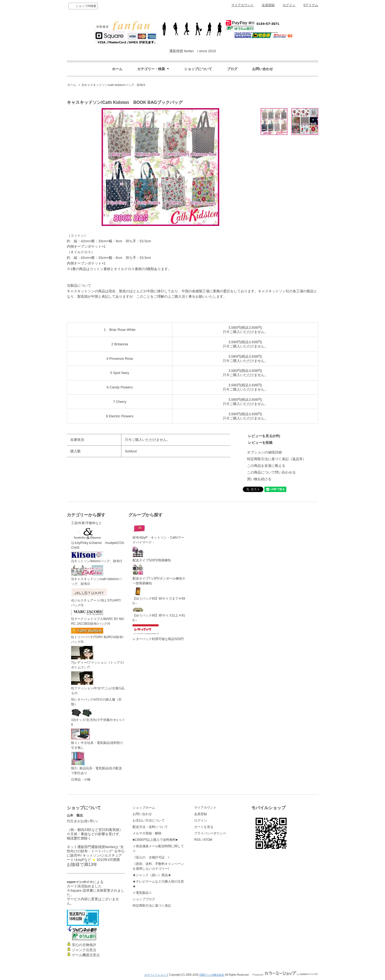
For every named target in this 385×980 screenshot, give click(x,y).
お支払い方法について (149, 820)
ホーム (117, 69)
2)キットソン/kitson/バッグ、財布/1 (97, 557)
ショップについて (198, 69)
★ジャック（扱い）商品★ (152, 875)
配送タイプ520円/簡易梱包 (152, 554)
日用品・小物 (81, 780)
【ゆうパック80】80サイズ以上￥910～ (159, 615)
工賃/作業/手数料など (86, 523)
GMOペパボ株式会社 (212, 975)
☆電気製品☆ (142, 893)
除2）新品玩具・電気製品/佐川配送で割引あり (97, 763)
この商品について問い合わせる (271, 472)
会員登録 (268, 5)
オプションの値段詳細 (264, 452)
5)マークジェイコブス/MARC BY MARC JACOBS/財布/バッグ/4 (98, 617)
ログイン (289, 5)
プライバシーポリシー (210, 833)
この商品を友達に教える (266, 466)
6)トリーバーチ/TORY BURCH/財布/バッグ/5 (97, 636)
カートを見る (204, 827)
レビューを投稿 (260, 443)
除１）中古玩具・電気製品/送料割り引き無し (97, 739)
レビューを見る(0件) (264, 436)
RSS (197, 840)
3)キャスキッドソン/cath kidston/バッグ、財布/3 (113, 85)
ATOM (208, 840)
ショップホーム (144, 808)
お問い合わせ (263, 69)
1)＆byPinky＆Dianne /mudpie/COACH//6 (98, 538)
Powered (285, 975)
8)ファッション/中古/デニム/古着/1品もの (98, 683)
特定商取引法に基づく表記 (152, 906)
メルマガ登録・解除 (147, 833)
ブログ (232, 69)
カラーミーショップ (156, 975)
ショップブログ (144, 899)
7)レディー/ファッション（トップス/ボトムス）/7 (97, 658)
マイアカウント (242, 5)
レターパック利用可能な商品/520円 (158, 633)
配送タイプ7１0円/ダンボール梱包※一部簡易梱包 (159, 575)
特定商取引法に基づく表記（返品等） (277, 459)
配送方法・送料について (150, 827)
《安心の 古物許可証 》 (152, 857)
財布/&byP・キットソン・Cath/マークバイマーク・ (158, 532)
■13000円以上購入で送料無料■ (155, 840)
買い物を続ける (259, 479)
